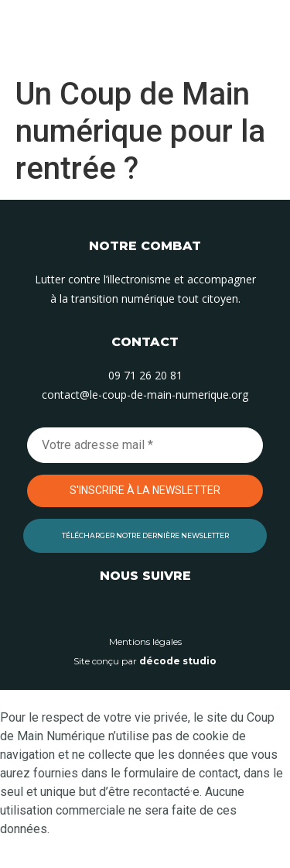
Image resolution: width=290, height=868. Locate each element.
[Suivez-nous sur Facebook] (180, 611)
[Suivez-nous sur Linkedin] (111, 611)
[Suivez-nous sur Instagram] (145, 611)
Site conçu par (145, 661)
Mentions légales (145, 642)
